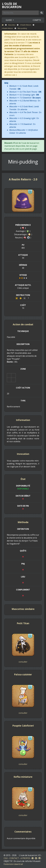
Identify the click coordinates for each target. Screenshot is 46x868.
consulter (23, 662)
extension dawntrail (14, 864)
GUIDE (9, 20)
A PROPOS (25, 858)
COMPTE (37, 20)
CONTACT (14, 858)
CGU (6, 858)
